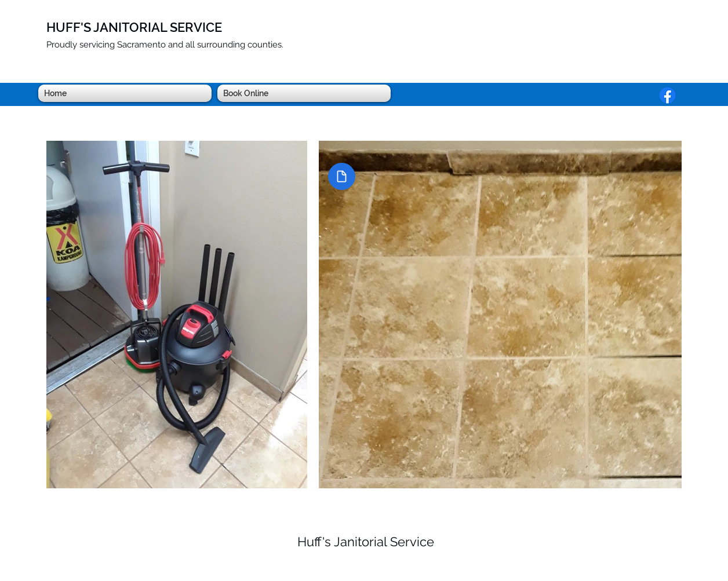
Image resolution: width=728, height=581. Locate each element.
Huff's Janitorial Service (366, 542)
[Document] (342, 176)
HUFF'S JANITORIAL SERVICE (134, 27)
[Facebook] (667, 95)
